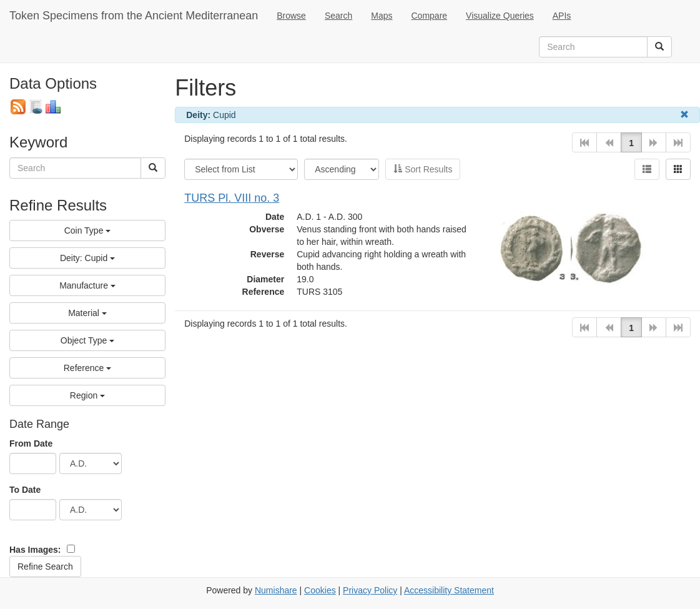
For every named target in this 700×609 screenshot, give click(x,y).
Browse (291, 16)
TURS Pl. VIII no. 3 (232, 198)
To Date (25, 490)
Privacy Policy (370, 590)
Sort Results (423, 169)
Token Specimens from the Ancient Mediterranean (134, 16)
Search (338, 16)
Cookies (320, 590)
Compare (430, 16)
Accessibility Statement (449, 590)
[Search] (659, 47)
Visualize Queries (500, 16)
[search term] (593, 47)
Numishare (276, 590)
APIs (562, 16)
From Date (31, 443)
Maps (382, 16)
